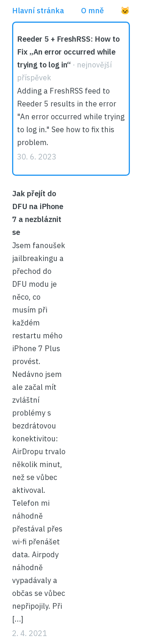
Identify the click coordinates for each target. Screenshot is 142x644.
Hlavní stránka (38, 10)
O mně (92, 10)
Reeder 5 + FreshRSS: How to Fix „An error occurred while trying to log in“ (68, 52)
